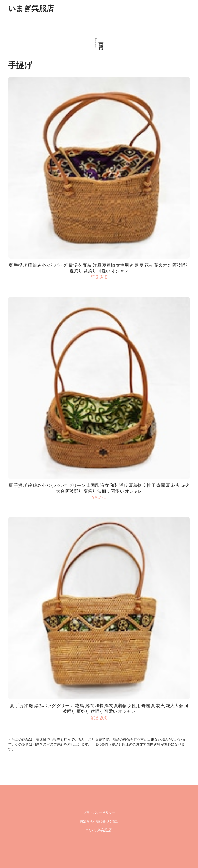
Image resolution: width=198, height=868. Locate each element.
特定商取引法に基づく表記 (99, 822)
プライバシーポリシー (99, 813)
